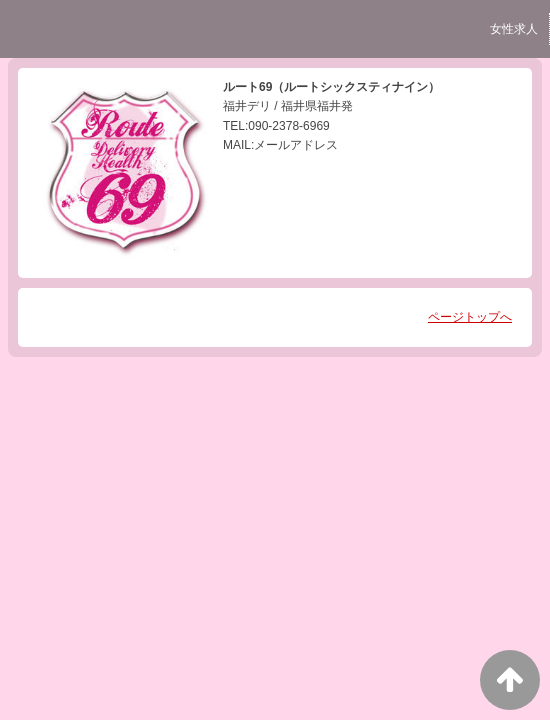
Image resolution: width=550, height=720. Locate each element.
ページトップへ (470, 317)
